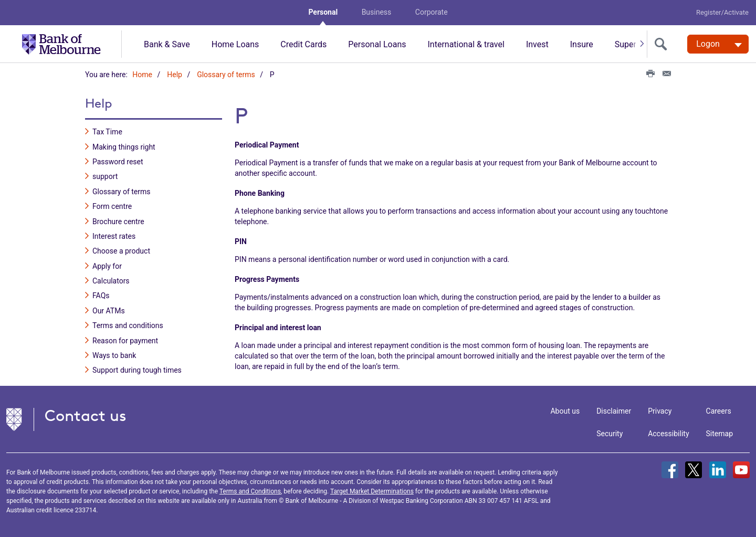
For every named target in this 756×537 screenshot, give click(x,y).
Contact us (86, 415)
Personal (323, 12)
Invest (537, 44)
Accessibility (668, 434)
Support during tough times (137, 370)
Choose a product (121, 251)
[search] (663, 44)
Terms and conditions (128, 325)
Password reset (118, 162)
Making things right (124, 147)
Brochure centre (118, 222)
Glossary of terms (226, 75)
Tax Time (107, 132)
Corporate (432, 12)
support (105, 176)
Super (626, 44)
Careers (719, 411)
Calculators (111, 281)
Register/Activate (722, 12)
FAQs (101, 296)
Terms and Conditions (250, 491)
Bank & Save (167, 44)
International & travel (466, 44)
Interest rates (114, 236)
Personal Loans (377, 44)
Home (142, 75)
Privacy (660, 411)
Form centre (112, 206)
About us (565, 411)
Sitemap (720, 434)
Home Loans (235, 44)
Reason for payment (125, 341)
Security (610, 434)
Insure (582, 44)
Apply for (107, 266)
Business (377, 12)
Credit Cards (303, 44)
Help (175, 75)
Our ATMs (109, 311)
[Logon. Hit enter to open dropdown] (718, 44)
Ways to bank (114, 355)
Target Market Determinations (372, 491)
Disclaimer (614, 411)
